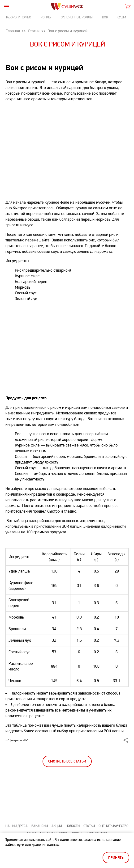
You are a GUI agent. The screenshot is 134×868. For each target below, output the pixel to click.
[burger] (6, 6)
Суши (122, 17)
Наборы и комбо (18, 17)
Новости (73, 826)
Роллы (46, 17)
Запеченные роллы (77, 17)
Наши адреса (17, 826)
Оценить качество (114, 826)
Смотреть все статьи (67, 761)
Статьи (89, 826)
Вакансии (40, 826)
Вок (105, 17)
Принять (116, 858)
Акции (57, 826)
